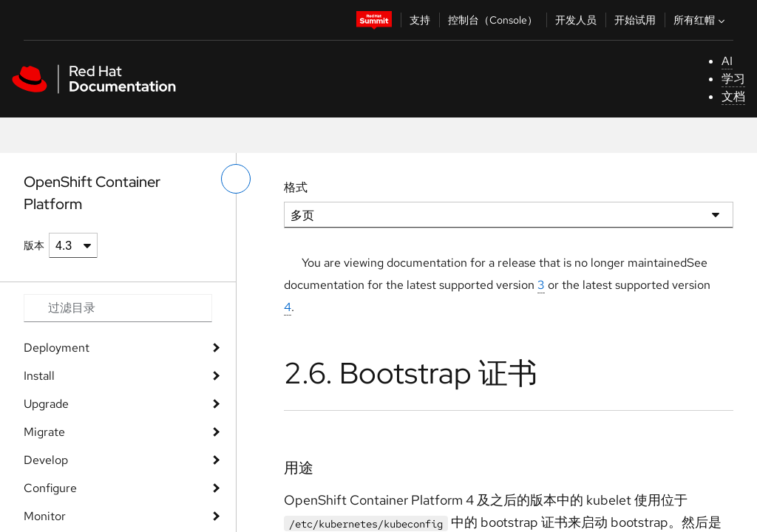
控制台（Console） (493, 20)
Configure (50, 488)
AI (727, 61)
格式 (296, 187)
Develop (46, 460)
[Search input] (118, 308)
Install (39, 376)
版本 (34, 245)
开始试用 (635, 20)
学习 (733, 79)
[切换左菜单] (236, 179)
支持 (420, 20)
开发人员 (576, 20)
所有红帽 (701, 20)
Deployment (57, 348)
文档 (733, 96)
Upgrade (46, 404)
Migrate (44, 432)
